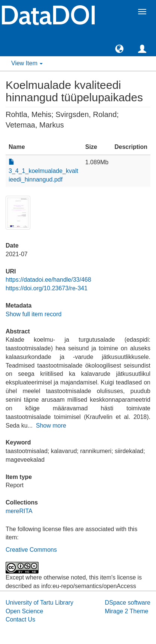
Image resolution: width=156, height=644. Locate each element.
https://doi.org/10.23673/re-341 (47, 288)
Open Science (25, 611)
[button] (119, 48)
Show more (51, 426)
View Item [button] (27, 63)
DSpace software (128, 603)
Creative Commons (31, 550)
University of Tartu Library (39, 603)
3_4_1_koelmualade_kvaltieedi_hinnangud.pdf (43, 171)
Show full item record (33, 314)
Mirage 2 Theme (126, 611)
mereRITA (19, 511)
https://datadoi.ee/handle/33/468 (48, 280)
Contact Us (20, 619)
